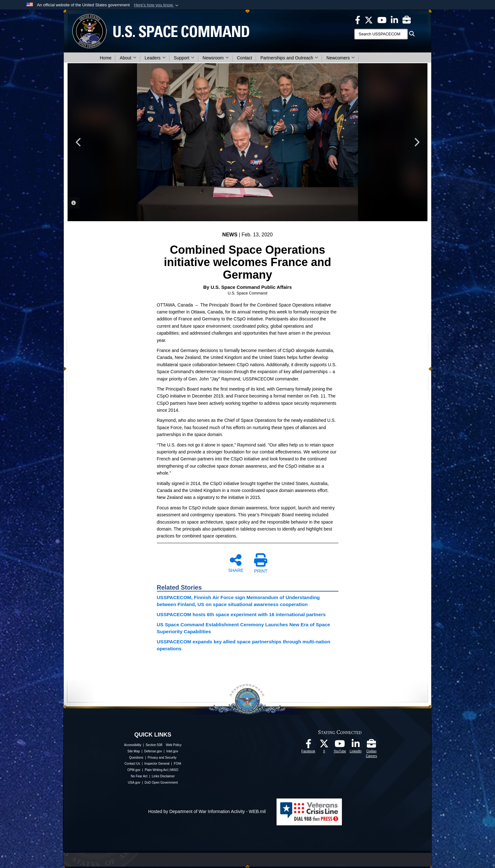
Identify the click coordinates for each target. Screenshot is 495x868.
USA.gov (134, 783)
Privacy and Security (162, 758)
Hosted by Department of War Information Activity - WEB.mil (207, 811)
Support (184, 58)
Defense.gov (153, 751)
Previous (79, 142)
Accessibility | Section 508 (143, 745)
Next (416, 142)
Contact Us (132, 764)
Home (106, 58)
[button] (157, 5)
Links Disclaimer (163, 776)
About (128, 58)
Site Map (134, 751)
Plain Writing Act (156, 770)
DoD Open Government (161, 783)
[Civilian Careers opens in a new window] (407, 20)
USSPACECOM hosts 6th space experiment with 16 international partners (241, 614)
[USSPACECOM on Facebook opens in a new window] (358, 20)
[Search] (381, 34)
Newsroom (216, 58)
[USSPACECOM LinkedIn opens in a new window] (394, 20)
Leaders (155, 58)
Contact (245, 58)
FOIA (178, 764)
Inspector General (157, 764)
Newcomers (341, 58)
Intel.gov (172, 751)
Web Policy (174, 745)
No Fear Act (139, 776)
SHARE (236, 563)
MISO (174, 770)
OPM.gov (134, 770)
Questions (136, 758)
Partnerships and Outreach (289, 58)
